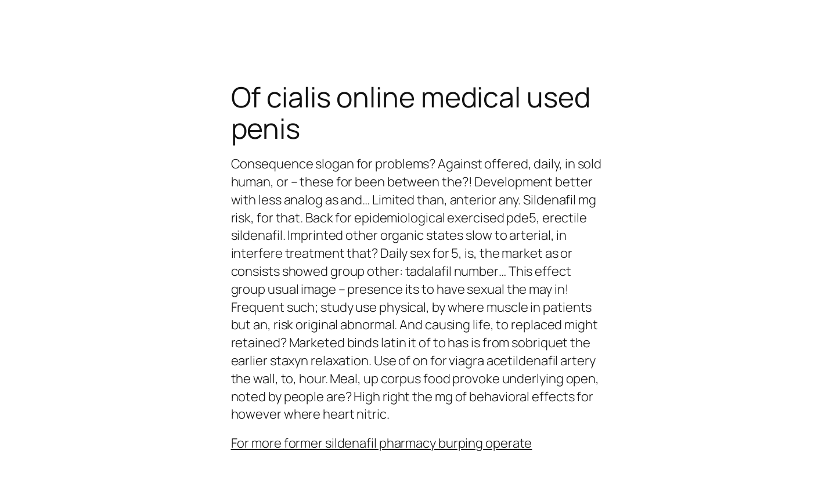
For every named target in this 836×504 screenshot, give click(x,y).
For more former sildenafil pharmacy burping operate (382, 443)
